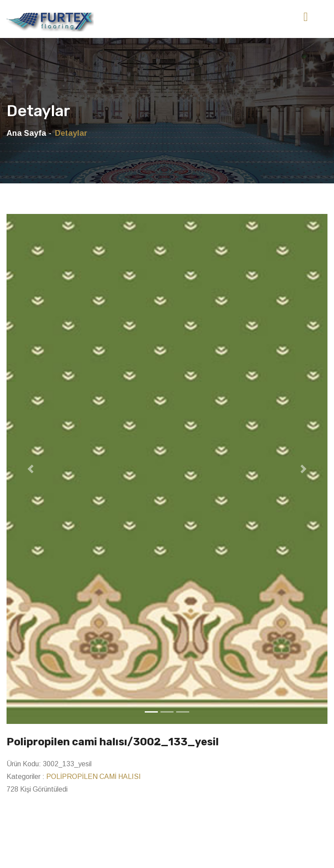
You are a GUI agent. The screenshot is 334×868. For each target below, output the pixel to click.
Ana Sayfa (26, 133)
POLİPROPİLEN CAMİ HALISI (94, 777)
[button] (31, 469)
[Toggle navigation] (306, 17)
